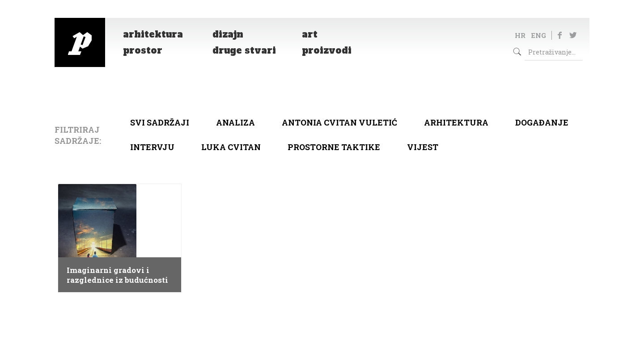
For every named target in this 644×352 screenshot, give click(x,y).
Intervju (152, 147)
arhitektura (456, 122)
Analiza (235, 122)
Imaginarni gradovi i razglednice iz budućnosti (117, 275)
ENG (538, 35)
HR (520, 35)
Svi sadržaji (160, 122)
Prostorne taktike (334, 147)
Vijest (423, 147)
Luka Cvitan (231, 147)
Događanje (542, 122)
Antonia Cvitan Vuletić (339, 122)
